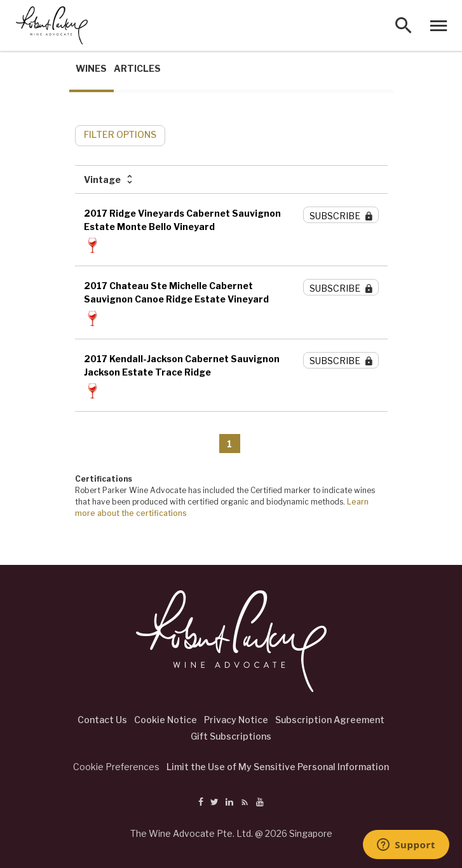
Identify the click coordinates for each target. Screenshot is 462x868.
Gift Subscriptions (231, 736)
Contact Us (102, 720)
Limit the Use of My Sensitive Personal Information (278, 767)
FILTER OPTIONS (120, 134)
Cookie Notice (166, 720)
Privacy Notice (236, 720)
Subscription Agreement (330, 720)
